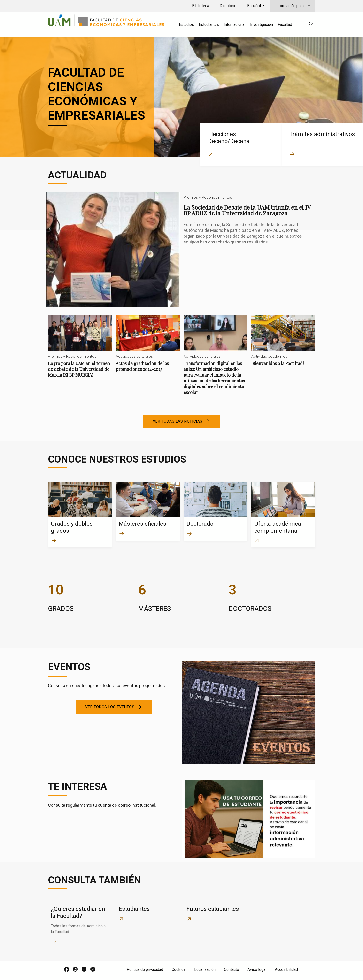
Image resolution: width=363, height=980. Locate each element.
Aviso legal (257, 969)
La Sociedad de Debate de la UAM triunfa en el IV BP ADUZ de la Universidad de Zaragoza (182, 249)
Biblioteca (201, 6)
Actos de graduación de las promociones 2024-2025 (148, 347)
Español (255, 6)
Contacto (232, 969)
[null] (311, 25)
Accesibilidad (286, 969)
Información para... (291, 6)
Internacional (235, 25)
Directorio (228, 6)
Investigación (262, 25)
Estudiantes (209, 25)
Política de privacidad (145, 969)
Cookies (179, 969)
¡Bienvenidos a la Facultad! (283, 344)
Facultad (285, 25)
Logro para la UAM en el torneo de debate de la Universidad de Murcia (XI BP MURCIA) (80, 350)
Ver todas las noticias (178, 421)
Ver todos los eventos (110, 707)
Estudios (186, 25)
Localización (205, 969)
